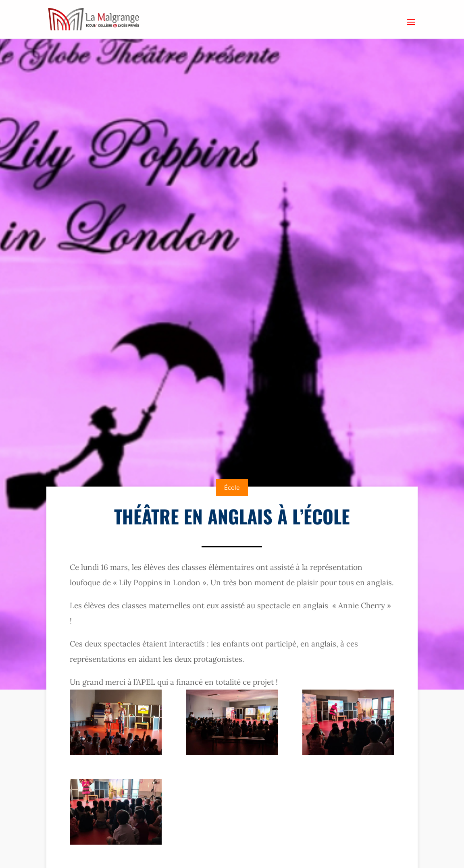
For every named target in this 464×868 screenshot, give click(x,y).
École (232, 487)
